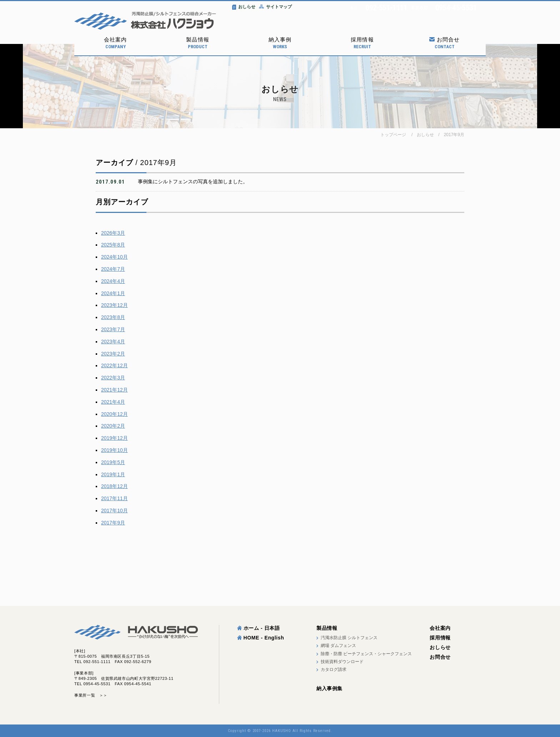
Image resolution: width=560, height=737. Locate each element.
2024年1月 (113, 293)
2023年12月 (114, 305)
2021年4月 (113, 402)
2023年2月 (113, 354)
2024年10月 (114, 257)
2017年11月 (114, 498)
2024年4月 (113, 281)
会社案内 (115, 43)
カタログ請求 (334, 669)
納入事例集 (329, 688)
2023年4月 (113, 342)
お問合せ (445, 43)
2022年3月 (113, 378)
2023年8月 (113, 317)
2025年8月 (113, 245)
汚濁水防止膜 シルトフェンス (349, 638)
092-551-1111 (386, 8)
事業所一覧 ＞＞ (91, 695)
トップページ (393, 135)
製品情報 (197, 43)
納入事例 (280, 43)
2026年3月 (113, 233)
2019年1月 (113, 474)
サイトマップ (275, 7)
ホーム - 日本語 (259, 628)
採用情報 (362, 43)
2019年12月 (114, 438)
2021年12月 (114, 390)
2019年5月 (113, 462)
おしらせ (244, 7)
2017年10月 (114, 511)
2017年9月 (454, 135)
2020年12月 (114, 414)
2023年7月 (113, 329)
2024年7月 (113, 269)
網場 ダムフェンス (338, 646)
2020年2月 (113, 426)
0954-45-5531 (456, 8)
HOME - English (261, 638)
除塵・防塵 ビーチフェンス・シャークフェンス (366, 654)
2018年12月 (114, 486)
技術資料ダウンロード (342, 662)
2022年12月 (114, 365)
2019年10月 (114, 450)
